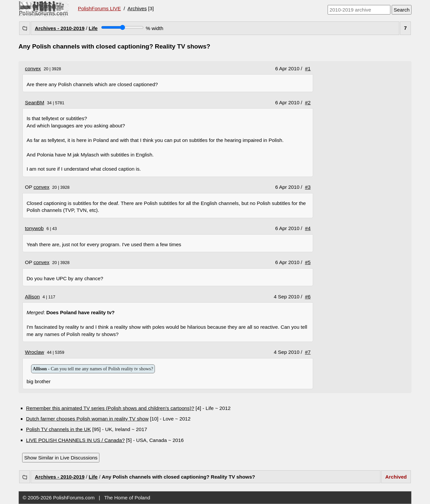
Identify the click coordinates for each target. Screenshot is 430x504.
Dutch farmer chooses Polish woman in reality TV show (87, 419)
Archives (137, 8)
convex (33, 68)
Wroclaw (35, 352)
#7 (308, 352)
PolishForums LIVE (99, 8)
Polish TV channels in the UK (58, 429)
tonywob (35, 228)
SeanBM (35, 102)
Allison (33, 297)
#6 (308, 297)
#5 (308, 262)
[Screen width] (122, 27)
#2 (308, 102)
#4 (308, 228)
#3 (308, 187)
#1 (308, 68)
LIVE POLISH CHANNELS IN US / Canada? (75, 440)
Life (93, 28)
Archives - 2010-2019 (60, 28)
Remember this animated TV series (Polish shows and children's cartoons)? (110, 408)
